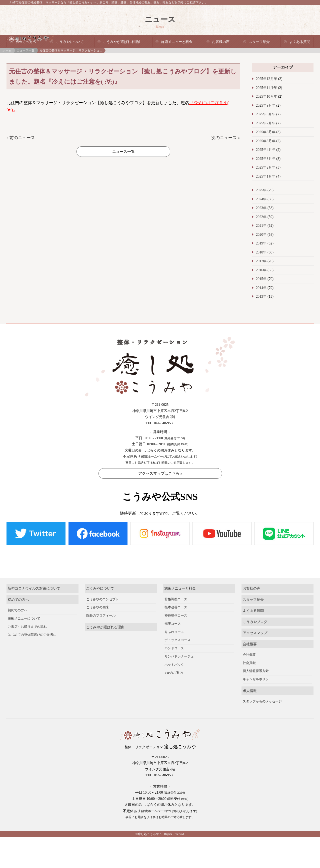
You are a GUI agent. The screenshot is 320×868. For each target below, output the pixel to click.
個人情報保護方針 (256, 671)
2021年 (261, 225)
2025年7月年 (266, 123)
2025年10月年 (267, 96)
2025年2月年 (266, 167)
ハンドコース (174, 648)
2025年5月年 (266, 141)
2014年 (261, 288)
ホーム (7, 50)
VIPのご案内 (174, 673)
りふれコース (174, 632)
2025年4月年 (266, 150)
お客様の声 (221, 42)
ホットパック (174, 665)
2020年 (261, 234)
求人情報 (250, 691)
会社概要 (250, 644)
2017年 (261, 261)
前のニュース (22, 138)
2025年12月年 (267, 79)
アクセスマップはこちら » (160, 473)
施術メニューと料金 (177, 42)
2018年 (261, 252)
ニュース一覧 (25, 50)
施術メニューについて (24, 619)
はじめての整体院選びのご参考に (32, 635)
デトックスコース (177, 640)
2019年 (261, 243)
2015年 (261, 279)
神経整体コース (176, 616)
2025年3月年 (266, 159)
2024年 (261, 199)
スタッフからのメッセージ (262, 701)
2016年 (261, 270)
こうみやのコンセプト (102, 599)
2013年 (261, 296)
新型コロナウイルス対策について (34, 588)
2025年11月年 (267, 88)
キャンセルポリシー (257, 679)
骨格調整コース (176, 599)
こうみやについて (70, 42)
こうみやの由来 (98, 607)
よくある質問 (300, 42)
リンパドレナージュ (179, 656)
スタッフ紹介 (259, 42)
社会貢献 (249, 663)
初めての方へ (18, 600)
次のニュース (224, 138)
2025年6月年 (266, 132)
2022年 (261, 217)
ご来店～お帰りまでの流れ (27, 627)
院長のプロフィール (101, 616)
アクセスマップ (255, 633)
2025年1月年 (266, 176)
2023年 (261, 208)
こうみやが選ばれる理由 (122, 42)
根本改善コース (176, 607)
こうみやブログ (255, 622)
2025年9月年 (266, 105)
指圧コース (173, 624)
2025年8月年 (266, 114)
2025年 (261, 190)
